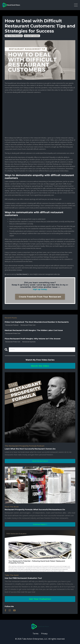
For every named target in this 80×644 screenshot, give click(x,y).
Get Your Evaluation (40, 599)
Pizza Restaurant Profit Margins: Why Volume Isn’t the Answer (33, 339)
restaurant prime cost (28, 325)
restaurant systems (29, 342)
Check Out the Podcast (40, 461)
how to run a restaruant (14, 36)
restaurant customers (32, 36)
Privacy (44, 634)
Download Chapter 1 (40, 524)
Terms (36, 634)
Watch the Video (40, 366)
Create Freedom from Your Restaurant (40, 297)
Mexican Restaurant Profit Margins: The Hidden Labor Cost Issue (34, 330)
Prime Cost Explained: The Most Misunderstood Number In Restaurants (37, 322)
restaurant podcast (12, 325)
